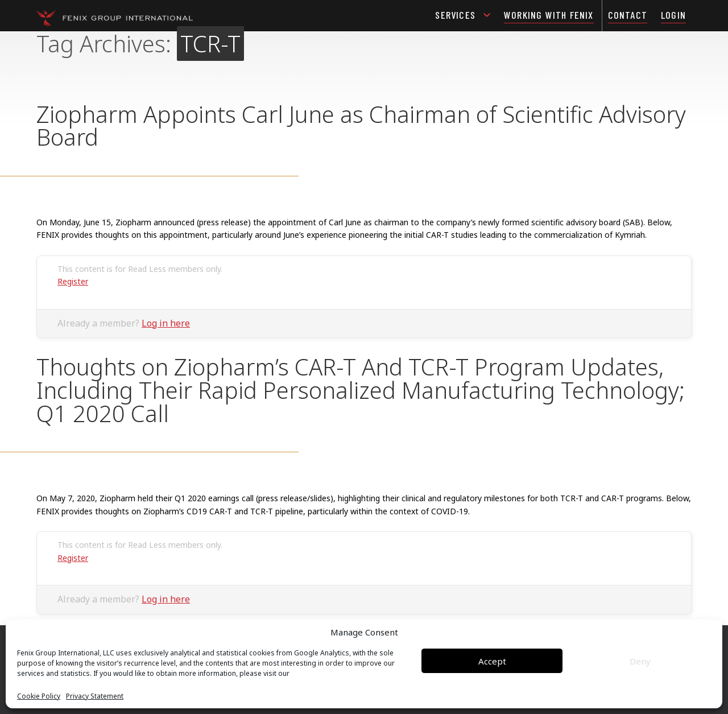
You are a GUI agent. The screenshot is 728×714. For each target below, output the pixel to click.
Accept (492, 661)
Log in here (166, 323)
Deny (640, 661)
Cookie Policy (39, 696)
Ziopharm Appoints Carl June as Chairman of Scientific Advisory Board (361, 126)
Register (73, 281)
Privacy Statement (95, 696)
